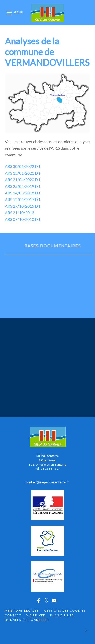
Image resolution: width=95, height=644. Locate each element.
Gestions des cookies (65, 611)
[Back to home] (48, 13)
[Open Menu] (15, 13)
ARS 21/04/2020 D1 (23, 180)
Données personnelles (27, 620)
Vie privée (36, 615)
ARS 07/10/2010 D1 (23, 219)
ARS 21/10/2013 (20, 213)
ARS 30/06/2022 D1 (23, 166)
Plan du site (62, 615)
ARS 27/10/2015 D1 (23, 206)
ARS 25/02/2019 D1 (23, 186)
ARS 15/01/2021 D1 (23, 173)
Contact (13, 615)
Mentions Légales (22, 611)
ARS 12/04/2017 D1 (23, 199)
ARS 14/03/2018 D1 (23, 193)
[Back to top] (87, 631)
